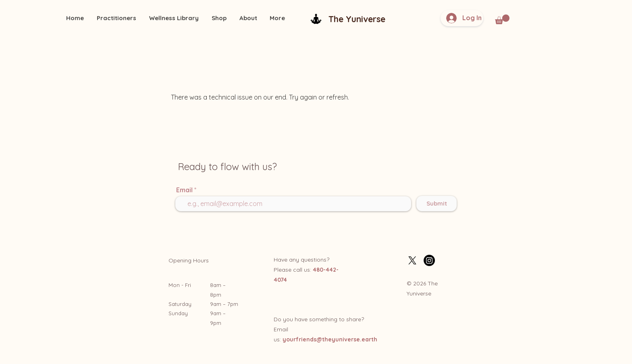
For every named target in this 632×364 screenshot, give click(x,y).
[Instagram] (429, 260)
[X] (412, 260)
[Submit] (437, 204)
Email (184, 190)
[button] (502, 19)
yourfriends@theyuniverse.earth (330, 339)
